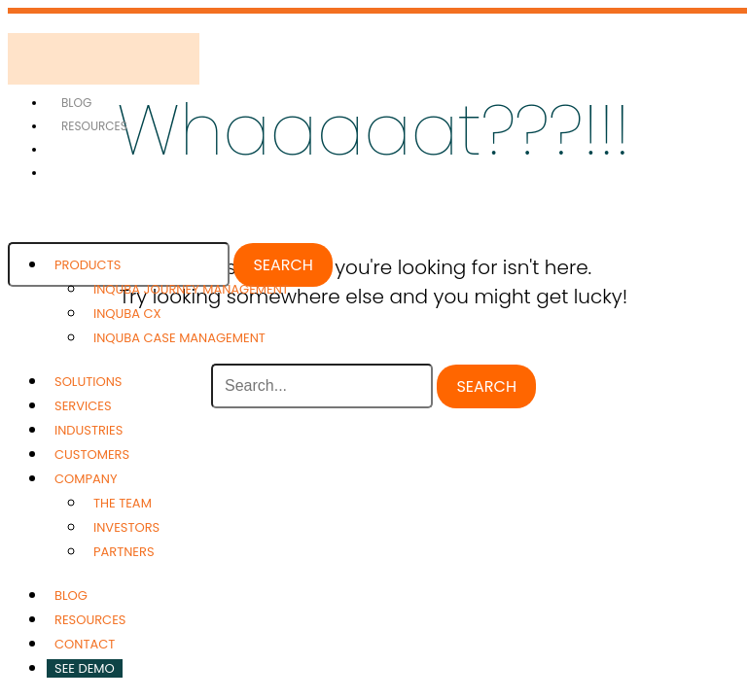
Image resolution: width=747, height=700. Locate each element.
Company (86, 479)
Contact (85, 644)
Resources (94, 126)
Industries (89, 430)
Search (283, 265)
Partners (124, 552)
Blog (76, 103)
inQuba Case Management (179, 338)
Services (83, 406)
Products (88, 265)
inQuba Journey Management (191, 289)
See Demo (85, 668)
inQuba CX (127, 314)
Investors (126, 527)
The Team (123, 503)
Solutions (88, 382)
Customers (92, 455)
